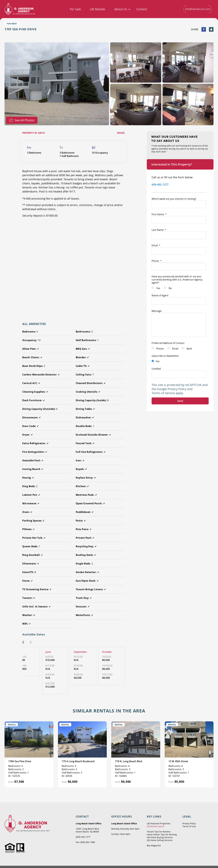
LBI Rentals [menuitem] (98, 9)
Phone (157, 261)
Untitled (156, 369)
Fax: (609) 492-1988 (85, 842)
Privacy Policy (177, 389)
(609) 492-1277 (83, 837)
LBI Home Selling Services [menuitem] (160, 840)
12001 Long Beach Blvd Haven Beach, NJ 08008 (87, 830)
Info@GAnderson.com (197, 9)
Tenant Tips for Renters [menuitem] (159, 832)
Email (156, 245)
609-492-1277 (160, 184)
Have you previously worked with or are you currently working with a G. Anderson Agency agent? (177, 280)
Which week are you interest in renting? (174, 199)
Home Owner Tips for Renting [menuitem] (162, 834)
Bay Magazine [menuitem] (154, 845)
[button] (23, 643)
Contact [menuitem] (142, 9)
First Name (159, 214)
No (170, 288)
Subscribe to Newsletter (165, 356)
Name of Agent (160, 295)
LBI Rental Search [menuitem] (156, 826)
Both (189, 349)
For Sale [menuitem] (75, 9)
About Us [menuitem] (121, 9)
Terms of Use (189, 826)
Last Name (159, 230)
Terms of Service (163, 393)
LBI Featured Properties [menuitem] (159, 823)
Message (157, 311)
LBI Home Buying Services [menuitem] (160, 837)
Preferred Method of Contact (168, 343)
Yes (158, 288)
